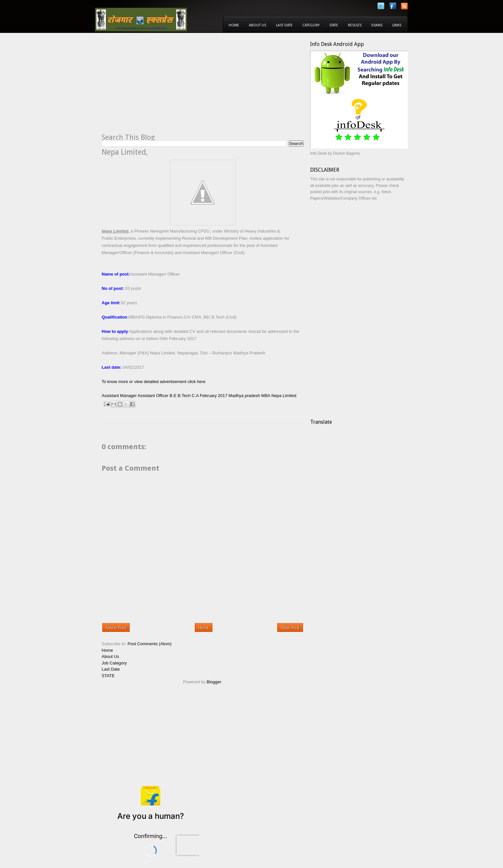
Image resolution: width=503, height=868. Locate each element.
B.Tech (184, 396)
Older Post (290, 628)
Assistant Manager (119, 396)
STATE (108, 676)
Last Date (284, 25)
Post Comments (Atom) (150, 644)
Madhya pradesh (244, 396)
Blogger (214, 682)
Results (355, 25)
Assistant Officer (153, 396)
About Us (258, 25)
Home (234, 25)
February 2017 (214, 396)
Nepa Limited (284, 396)
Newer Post (116, 628)
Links (397, 25)
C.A (195, 396)
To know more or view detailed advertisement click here (154, 382)
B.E (173, 396)
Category (311, 25)
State (334, 25)
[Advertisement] (156, 87)
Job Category (114, 663)
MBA (266, 396)
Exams (377, 25)
